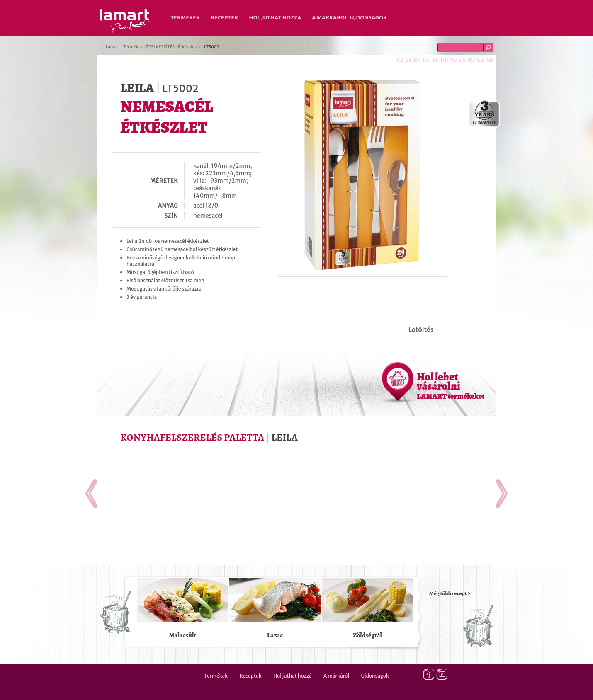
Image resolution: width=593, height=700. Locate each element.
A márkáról (330, 18)
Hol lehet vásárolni (451, 385)
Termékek (185, 18)
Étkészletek (189, 47)
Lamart (125, 21)
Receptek (224, 18)
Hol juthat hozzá (275, 18)
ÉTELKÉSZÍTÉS (160, 47)
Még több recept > (450, 593)
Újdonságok (368, 18)
